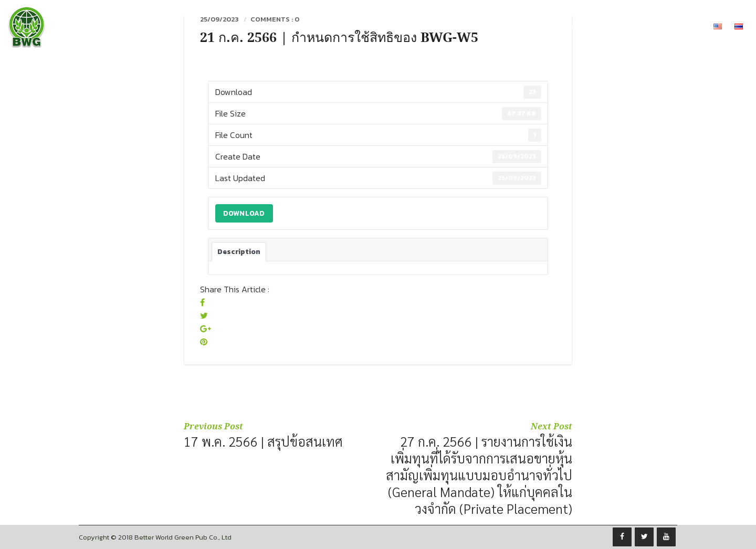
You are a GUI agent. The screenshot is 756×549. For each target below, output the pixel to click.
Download (244, 213)
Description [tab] (239, 251)
